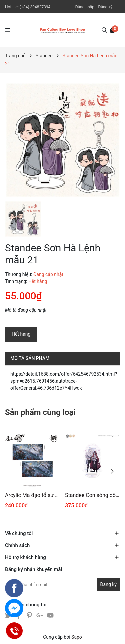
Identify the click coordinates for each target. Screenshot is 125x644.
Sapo (77, 637)
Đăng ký (105, 7)
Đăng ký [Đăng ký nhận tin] (108, 584)
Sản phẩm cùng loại (40, 412)
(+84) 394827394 (35, 7)
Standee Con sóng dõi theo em (92, 495)
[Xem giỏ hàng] (112, 30)
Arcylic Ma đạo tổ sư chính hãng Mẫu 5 (32, 495)
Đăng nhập (84, 7)
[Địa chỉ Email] (62, 585)
